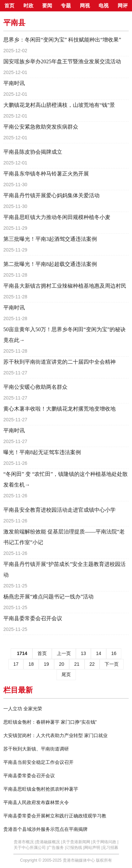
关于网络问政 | (105, 842)
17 (16, 664)
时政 (28, 6)
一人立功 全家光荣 (23, 709)
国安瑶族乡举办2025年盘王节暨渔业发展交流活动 (62, 61)
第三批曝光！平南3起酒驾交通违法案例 (50, 239)
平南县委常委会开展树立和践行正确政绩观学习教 (55, 816)
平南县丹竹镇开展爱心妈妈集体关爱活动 (51, 195)
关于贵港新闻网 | (77, 842)
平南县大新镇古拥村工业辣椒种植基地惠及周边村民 (65, 286)
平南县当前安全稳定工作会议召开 (38, 762)
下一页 (112, 664)
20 (62, 664)
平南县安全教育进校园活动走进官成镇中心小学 (59, 510)
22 (92, 664)
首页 (9, 6)
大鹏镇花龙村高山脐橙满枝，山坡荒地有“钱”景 (59, 105)
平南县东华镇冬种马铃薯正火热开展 (46, 174)
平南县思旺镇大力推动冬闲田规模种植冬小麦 (57, 217)
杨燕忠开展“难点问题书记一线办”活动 (48, 597)
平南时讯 (14, 83)
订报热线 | (75, 848)
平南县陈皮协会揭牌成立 (33, 152)
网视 (85, 6)
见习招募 (110, 848)
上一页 (64, 653)
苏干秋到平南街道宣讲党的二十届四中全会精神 (59, 362)
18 (31, 664)
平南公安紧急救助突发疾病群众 (41, 127)
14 (99, 653)
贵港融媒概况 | (49, 842)
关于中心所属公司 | (31, 848)
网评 (123, 6)
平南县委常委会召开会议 (33, 618)
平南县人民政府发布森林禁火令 (36, 802)
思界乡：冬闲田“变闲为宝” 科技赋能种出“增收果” (62, 40)
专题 (66, 6)
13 (84, 653)
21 (77, 664)
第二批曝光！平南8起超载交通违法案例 (50, 264)
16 (114, 653)
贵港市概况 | (25, 842)
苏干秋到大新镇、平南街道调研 (36, 749)
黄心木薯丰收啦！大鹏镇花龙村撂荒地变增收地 (59, 409)
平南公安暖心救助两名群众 (35, 387)
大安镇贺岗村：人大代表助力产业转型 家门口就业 (55, 735)
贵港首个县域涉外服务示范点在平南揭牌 (45, 829)
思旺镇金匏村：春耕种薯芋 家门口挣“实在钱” (50, 722)
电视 (104, 6)
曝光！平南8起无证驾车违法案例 (42, 452)
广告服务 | (57, 848)
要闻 (47, 6)
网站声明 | (93, 848)
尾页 (66, 674)
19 (46, 664)
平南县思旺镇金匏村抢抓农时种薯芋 (41, 789)
